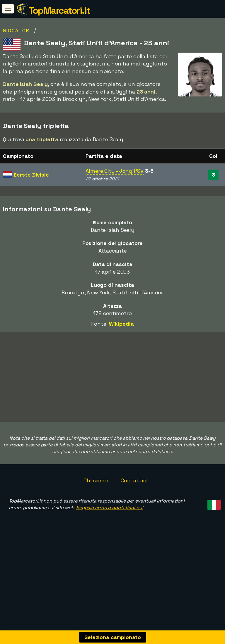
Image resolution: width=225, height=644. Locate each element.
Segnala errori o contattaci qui (110, 527)
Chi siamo (96, 500)
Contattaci (134, 500)
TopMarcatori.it (59, 11)
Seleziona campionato (113, 637)
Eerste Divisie (31, 175)
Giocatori (17, 31)
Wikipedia (121, 324)
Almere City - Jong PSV (115, 171)
